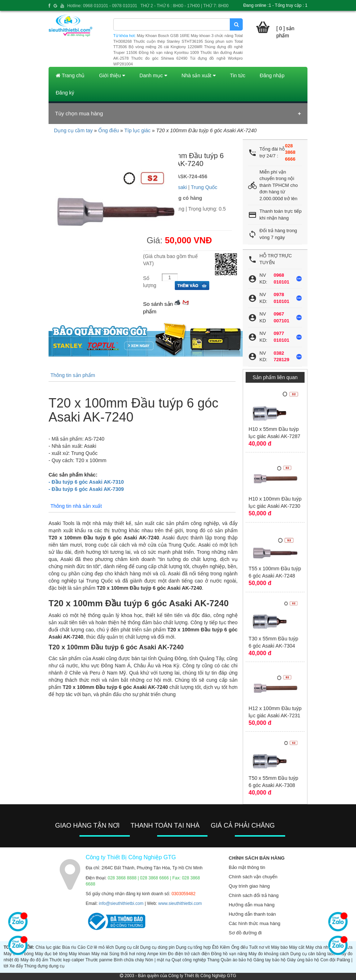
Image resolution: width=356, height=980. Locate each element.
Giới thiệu (112, 75)
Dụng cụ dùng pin (158, 947)
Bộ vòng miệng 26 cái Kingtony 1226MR (165, 47)
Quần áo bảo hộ (236, 960)
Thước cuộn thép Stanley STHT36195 (168, 41)
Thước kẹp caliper (67, 960)
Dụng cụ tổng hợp (193, 947)
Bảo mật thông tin (247, 867)
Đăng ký (65, 93)
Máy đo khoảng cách (269, 954)
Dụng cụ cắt (127, 947)
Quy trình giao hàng (249, 886)
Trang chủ (70, 75)
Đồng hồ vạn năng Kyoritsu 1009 (169, 52)
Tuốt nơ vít (260, 947)
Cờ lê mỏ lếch (100, 947)
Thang (213, 960)
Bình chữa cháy (129, 960)
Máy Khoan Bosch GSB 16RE (163, 36)
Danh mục (153, 75)
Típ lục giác (138, 130)
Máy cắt (297, 947)
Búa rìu (69, 947)
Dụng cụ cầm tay (73, 130)
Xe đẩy (16, 966)
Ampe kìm (157, 954)
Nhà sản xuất (199, 75)
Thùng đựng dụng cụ (44, 966)
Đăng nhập (272, 75)
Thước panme (99, 960)
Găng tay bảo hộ (270, 960)
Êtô (215, 947)
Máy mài (100, 954)
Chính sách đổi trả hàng (254, 895)
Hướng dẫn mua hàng (252, 905)
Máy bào (279, 947)
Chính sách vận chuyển (253, 877)
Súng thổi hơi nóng (128, 954)
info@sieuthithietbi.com (121, 903)
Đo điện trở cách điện (189, 954)
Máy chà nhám (320, 947)
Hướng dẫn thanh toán (252, 914)
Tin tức (238, 75)
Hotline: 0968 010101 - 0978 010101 (102, 6)
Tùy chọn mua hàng (79, 113)
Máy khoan (79, 954)
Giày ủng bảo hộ (303, 960)
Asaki (181, 187)
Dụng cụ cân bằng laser (313, 954)
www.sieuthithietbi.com (180, 903)
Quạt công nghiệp (189, 960)
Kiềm (225, 947)
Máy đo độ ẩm (34, 960)
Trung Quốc (204, 187)
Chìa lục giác (48, 947)
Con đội (328, 960)
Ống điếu (108, 130)
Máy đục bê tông (51, 954)
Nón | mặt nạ (158, 960)
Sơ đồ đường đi (245, 933)
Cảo (81, 947)
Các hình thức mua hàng (254, 923)
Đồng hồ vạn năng (229, 954)
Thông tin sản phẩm (73, 375)
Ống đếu (239, 947)
